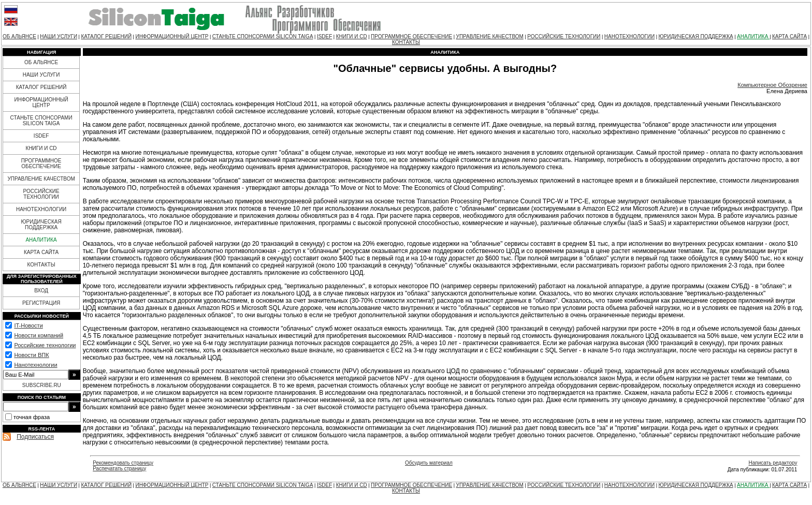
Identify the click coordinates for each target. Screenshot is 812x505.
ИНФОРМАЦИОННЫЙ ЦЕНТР (172, 36)
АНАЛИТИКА (753, 36)
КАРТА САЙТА (789, 36)
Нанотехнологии (35, 365)
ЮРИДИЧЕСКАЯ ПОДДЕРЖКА (695, 36)
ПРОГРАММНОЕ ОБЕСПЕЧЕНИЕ (411, 36)
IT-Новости (28, 325)
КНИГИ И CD (352, 36)
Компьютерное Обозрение (772, 85)
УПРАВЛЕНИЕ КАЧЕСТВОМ (490, 36)
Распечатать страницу (119, 469)
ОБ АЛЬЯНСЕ (19, 36)
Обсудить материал (429, 463)
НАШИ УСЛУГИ (59, 36)
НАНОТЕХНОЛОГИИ (629, 36)
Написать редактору (773, 463)
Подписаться (35, 437)
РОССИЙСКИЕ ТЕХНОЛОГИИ (564, 36)
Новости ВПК (31, 355)
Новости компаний (39, 335)
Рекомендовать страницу (123, 463)
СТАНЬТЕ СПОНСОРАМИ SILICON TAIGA (263, 36)
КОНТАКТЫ (406, 42)
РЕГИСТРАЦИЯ (41, 303)
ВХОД (41, 291)
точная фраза (32, 417)
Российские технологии (45, 345)
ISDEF (324, 36)
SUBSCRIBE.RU (42, 385)
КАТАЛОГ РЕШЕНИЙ (106, 36)
